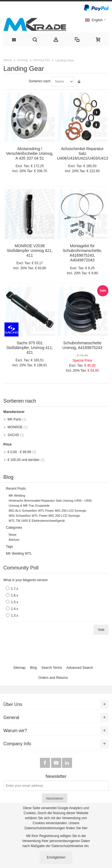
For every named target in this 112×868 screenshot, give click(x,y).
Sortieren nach (40, 81)
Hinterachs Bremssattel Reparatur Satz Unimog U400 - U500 (50, 501)
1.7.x (15, 589)
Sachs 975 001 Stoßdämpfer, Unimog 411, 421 (30, 348)
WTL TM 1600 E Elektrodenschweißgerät (37, 521)
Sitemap (19, 668)
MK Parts (14, 419)
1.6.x (15, 595)
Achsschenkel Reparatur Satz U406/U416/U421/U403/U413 (83, 153)
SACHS (13, 435)
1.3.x (15, 615)
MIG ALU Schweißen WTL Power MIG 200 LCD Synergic (47, 511)
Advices (14, 540)
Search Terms (52, 668)
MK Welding (17, 496)
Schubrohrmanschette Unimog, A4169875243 (82, 345)
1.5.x (15, 602)
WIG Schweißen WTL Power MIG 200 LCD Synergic (44, 516)
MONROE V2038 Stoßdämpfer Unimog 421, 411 (30, 251)
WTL (28, 554)
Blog (34, 668)
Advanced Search (80, 668)
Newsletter (56, 776)
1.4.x (15, 609)
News (13, 535)
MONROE (15, 427)
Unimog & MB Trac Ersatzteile (29, 506)
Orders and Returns (53, 678)
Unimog (22, 60)
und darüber (24, 460)
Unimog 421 (41, 60)
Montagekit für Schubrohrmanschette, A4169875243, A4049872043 (82, 253)
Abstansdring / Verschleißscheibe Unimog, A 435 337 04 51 (30, 153)
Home (7, 60)
